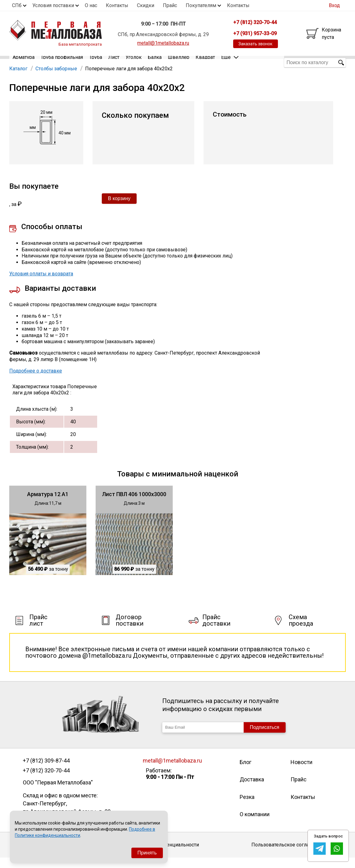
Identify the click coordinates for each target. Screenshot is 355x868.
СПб (17, 5)
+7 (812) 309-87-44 (46, 771)
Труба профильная (62, 62)
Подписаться (265, 737)
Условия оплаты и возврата (41, 284)
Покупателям (201, 5)
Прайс (170, 5)
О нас (91, 5)
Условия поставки (53, 5)
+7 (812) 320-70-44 (46, 781)
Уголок (134, 62)
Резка (247, 807)
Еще (230, 62)
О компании (255, 824)
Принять (147, 853)
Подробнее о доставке (36, 381)
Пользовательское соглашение (288, 855)
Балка (155, 62)
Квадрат (205, 62)
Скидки (146, 5)
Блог (246, 772)
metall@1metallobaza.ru (163, 43)
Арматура (24, 62)
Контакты (117, 5)
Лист (114, 62)
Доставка (252, 790)
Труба (96, 62)
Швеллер (179, 62)
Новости (301, 772)
